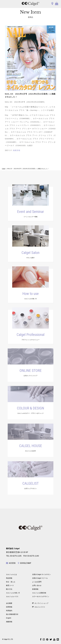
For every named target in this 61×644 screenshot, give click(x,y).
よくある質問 (37, 582)
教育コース (10, 585)
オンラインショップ (40, 603)
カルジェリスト (39, 607)
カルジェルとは (11, 574)
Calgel (4, 169)
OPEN (6, 4)
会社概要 (9, 603)
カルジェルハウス (12, 596)
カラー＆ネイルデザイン (41, 596)
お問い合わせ (37, 585)
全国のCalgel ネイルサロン (41, 574)
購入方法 (9, 589)
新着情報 (35, 589)
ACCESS (11, 563)
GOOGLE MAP (24, 563)
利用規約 (9, 611)
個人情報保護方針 (12, 614)
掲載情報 (9, 622)
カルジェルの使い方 (13, 593)
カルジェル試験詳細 (39, 593)
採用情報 (9, 607)
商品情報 (9, 578)
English (9, 618)
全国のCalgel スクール (40, 578)
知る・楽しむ (11, 582)
